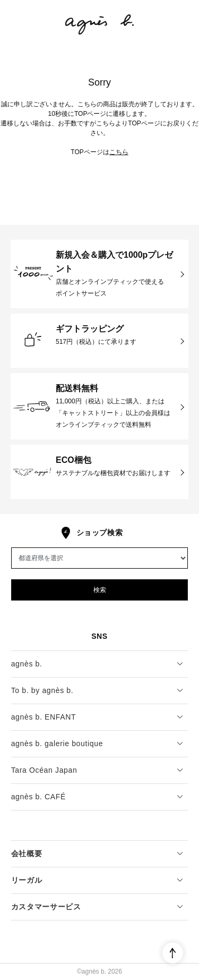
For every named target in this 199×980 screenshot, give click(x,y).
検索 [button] (100, 590)
